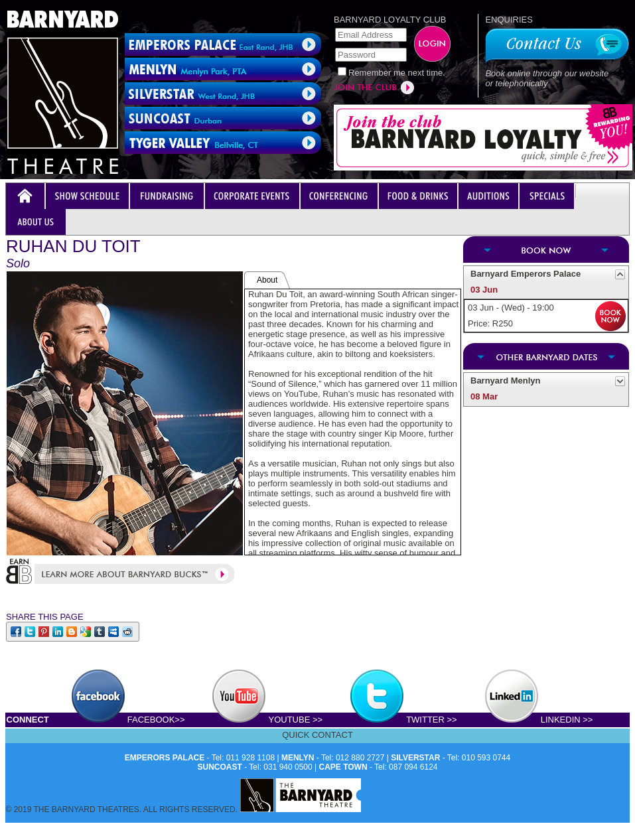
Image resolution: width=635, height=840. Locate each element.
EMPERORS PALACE (165, 758)
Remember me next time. (397, 73)
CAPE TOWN (343, 767)
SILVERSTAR (415, 758)
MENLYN (298, 758)
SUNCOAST (220, 767)
